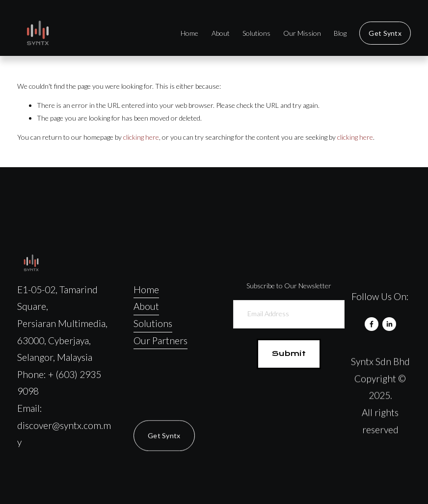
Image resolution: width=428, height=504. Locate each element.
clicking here (141, 137)
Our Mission (302, 33)
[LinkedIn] (389, 324)
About (221, 33)
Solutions (256, 33)
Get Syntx (385, 33)
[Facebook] (372, 324)
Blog (340, 33)
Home (189, 33)
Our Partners (160, 340)
